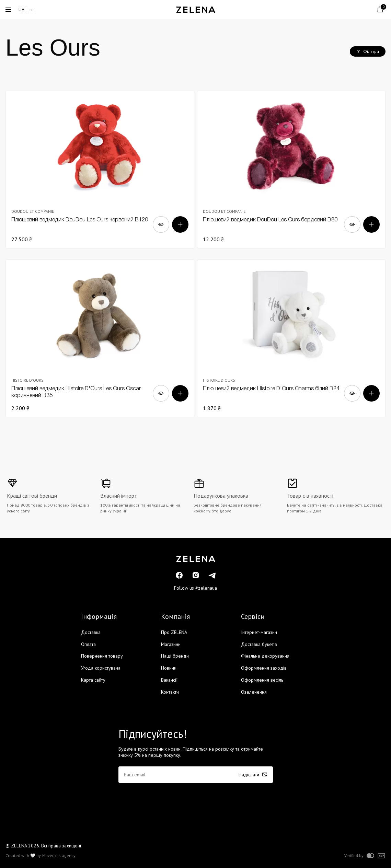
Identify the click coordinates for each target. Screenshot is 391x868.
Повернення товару (102, 656)
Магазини (171, 644)
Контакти (170, 692)
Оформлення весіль (262, 680)
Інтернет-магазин (259, 632)
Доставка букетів (259, 644)
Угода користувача (101, 668)
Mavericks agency (59, 856)
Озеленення (254, 692)
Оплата (88, 644)
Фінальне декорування (265, 656)
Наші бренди (175, 656)
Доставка (91, 632)
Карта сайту (93, 680)
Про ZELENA (174, 632)
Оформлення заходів (264, 668)
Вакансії (169, 680)
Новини (169, 668)
